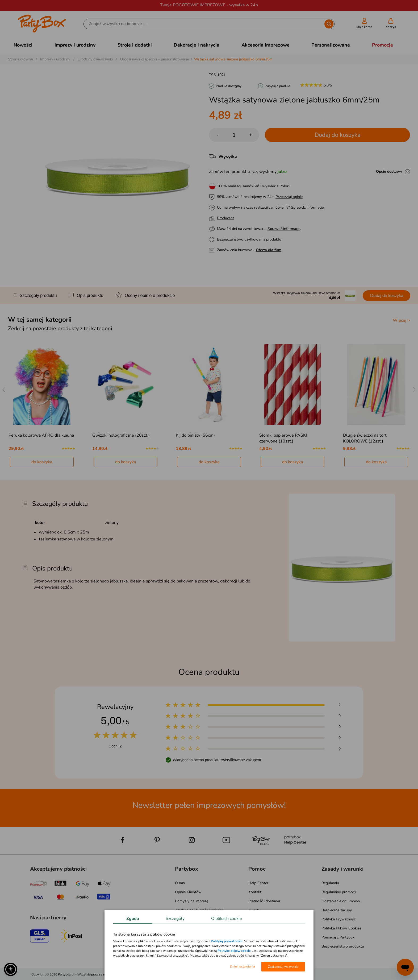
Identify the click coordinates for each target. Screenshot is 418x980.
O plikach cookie (227, 919)
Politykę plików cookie (234, 951)
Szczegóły (175, 919)
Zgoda (133, 919)
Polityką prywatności (227, 941)
